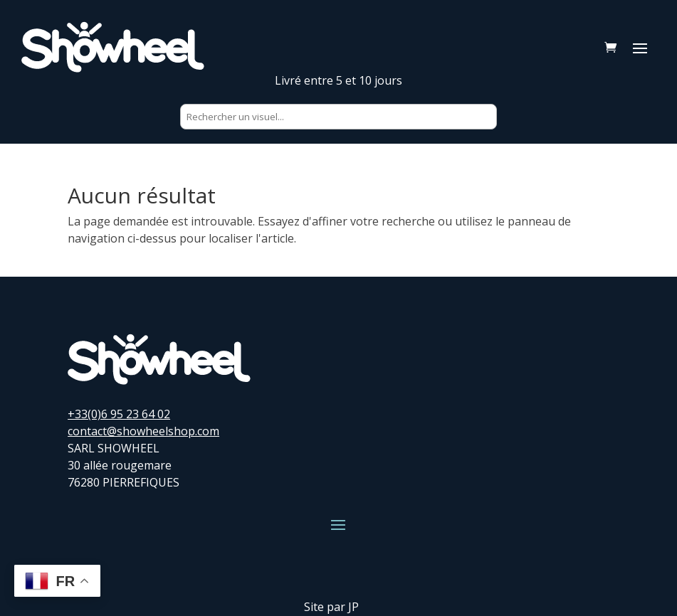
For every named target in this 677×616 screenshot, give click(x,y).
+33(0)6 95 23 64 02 (119, 414)
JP (353, 607)
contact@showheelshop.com (143, 431)
